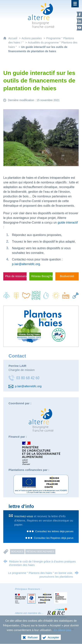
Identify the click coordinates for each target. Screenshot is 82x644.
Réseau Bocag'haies (42, 276)
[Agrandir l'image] (41, 138)
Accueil (13, 38)
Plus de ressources (16, 276)
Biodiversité (67, 276)
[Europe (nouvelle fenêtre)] (41, 484)
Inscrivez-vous (24, 516)
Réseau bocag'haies (40, 552)
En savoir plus (63, 636)
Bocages (17, 552)
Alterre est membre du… (29, 613)
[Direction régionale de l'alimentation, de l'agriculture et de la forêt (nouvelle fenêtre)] (41, 453)
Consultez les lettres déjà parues (54, 531)
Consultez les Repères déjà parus (54, 538)
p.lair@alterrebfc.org (26, 264)
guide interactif (68, 223)
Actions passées (32, 38)
